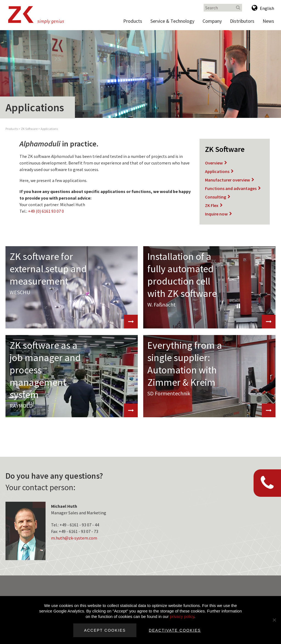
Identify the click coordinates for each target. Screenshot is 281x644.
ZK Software (29, 129)
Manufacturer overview (227, 180)
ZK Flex (212, 205)
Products (133, 21)
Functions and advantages (231, 188)
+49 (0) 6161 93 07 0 (46, 211)
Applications (49, 129)
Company (212, 21)
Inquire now (216, 214)
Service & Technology (172, 21)
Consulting (216, 197)
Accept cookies (105, 630)
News (268, 21)
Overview (214, 163)
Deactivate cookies (175, 630)
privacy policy (182, 616)
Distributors (242, 21)
